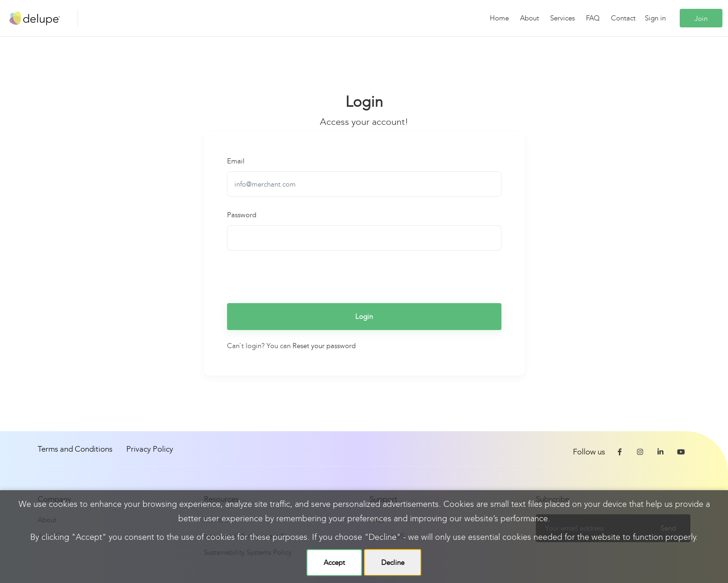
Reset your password (324, 346)
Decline (393, 563)
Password (242, 215)
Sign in (655, 18)
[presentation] (298, 276)
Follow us (589, 452)
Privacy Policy (150, 449)
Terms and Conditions (75, 449)
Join (701, 19)
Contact (623, 18)
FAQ (593, 18)
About (530, 18)
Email (236, 161)
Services (562, 18)
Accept (334, 563)
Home (499, 18)
